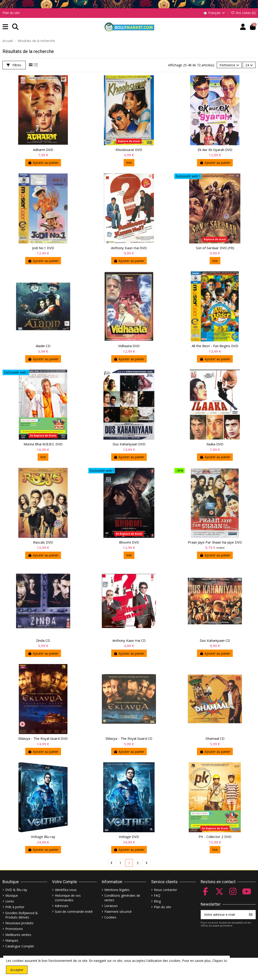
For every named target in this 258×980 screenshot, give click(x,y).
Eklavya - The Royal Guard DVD (43, 738)
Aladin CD (43, 346)
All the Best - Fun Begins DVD (215, 346)
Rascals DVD (43, 542)
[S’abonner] (251, 915)
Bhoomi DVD (129, 542)
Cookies (110, 917)
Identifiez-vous (66, 890)
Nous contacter (165, 890)
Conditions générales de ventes (122, 898)
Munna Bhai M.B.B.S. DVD (43, 444)
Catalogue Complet (20, 946)
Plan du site (11, 13)
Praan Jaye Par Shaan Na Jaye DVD (215, 542)
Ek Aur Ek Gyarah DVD (215, 150)
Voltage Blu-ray (43, 837)
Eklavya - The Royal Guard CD (129, 738)
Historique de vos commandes (68, 898)
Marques (12, 940)
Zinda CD (43, 640)
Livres (10, 901)
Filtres (14, 65)
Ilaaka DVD (215, 444)
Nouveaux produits (19, 923)
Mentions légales (117, 890)
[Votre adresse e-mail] (223, 915)
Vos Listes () (243, 13)
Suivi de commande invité (74, 912)
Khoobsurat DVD (129, 150)
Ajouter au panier (43, 163)
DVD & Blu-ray (16, 890)
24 (249, 65)
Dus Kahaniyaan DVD (129, 444)
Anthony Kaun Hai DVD (129, 248)
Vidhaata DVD (129, 346)
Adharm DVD (43, 150)
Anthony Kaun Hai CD (129, 640)
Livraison (111, 906)
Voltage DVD (129, 837)
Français (215, 13)
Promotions (14, 929)
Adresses (62, 906)
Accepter (17, 970)
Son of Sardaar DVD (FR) (215, 248)
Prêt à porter (15, 907)
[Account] (243, 27)
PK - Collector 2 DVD (215, 837)
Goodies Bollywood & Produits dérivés (22, 915)
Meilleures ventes (18, 935)
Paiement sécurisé (118, 912)
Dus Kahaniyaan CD (215, 640)
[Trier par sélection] (229, 65)
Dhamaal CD (215, 738)
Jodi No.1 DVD (43, 248)
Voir (129, 163)
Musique (12, 895)
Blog (157, 901)
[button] (5, 27)
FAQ (157, 895)
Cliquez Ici (220, 961)
